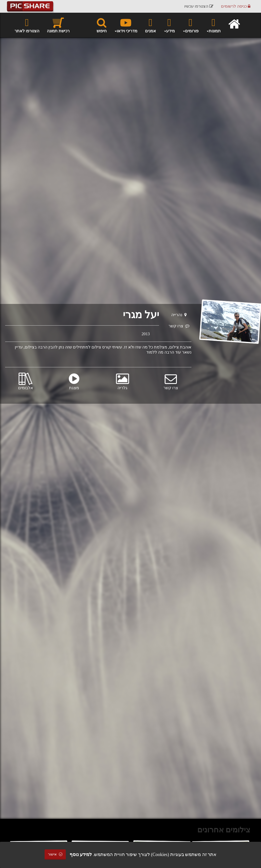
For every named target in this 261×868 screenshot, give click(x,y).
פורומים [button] (191, 25)
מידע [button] (169, 25)
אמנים (151, 25)
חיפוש (102, 25)
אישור (55, 854)
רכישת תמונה (58, 25)
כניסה (236, 6)
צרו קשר (179, 326)
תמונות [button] (213, 25)
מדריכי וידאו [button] (126, 25)
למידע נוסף (81, 855)
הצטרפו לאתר (27, 25)
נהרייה (179, 315)
